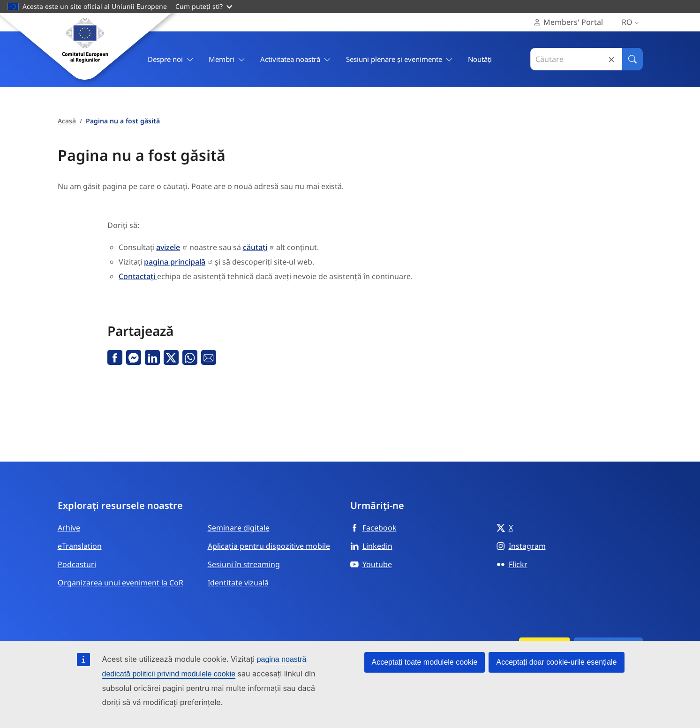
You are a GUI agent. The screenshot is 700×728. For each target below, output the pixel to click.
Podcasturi (77, 564)
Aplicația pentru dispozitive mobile (269, 546)
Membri (227, 59)
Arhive (69, 528)
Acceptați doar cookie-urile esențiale (556, 662)
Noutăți (480, 59)
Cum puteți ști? (204, 6)
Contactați (138, 276)
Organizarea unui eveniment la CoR (120, 583)
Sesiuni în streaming (244, 564)
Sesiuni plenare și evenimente (399, 59)
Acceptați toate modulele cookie (425, 662)
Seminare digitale (239, 528)
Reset (611, 59)
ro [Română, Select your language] (632, 22)
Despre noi (171, 59)
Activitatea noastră (296, 59)
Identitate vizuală (238, 583)
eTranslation (80, 546)
